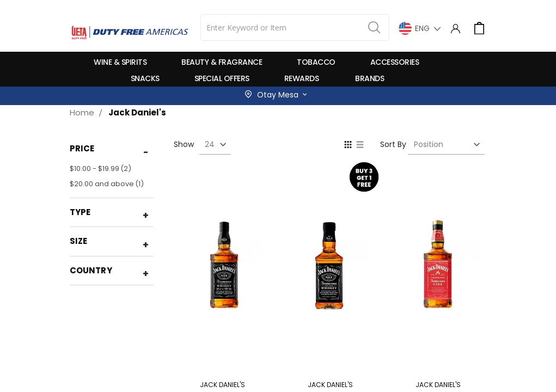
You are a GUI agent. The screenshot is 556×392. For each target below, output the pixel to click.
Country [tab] (91, 270)
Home (82, 112)
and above (108, 184)
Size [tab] (79, 241)
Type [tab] (80, 212)
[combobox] (295, 27)
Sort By (393, 144)
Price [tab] (82, 148)
